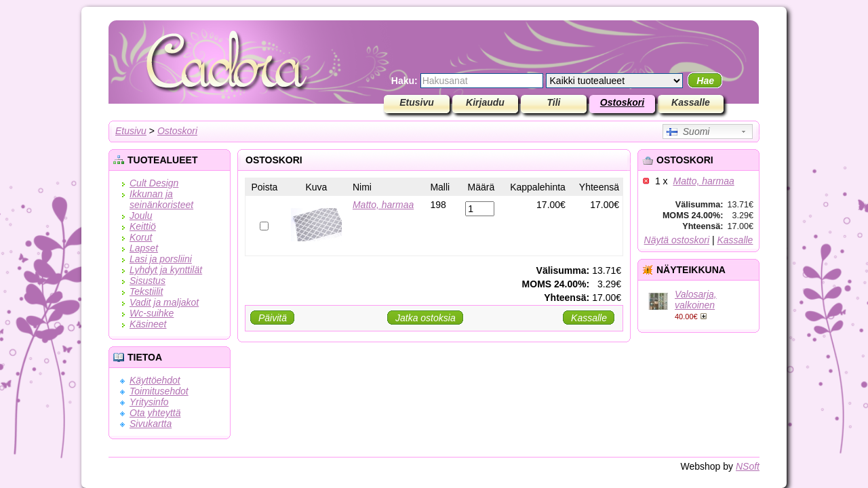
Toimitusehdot (159, 391)
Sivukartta (151, 424)
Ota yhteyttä (155, 413)
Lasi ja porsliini (161, 259)
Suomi (688, 131)
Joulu (141, 216)
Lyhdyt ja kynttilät (166, 270)
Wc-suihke (152, 313)
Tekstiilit (146, 291)
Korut (141, 237)
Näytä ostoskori (677, 240)
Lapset (144, 248)
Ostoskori (622, 102)
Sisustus (147, 281)
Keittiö (143, 226)
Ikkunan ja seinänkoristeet (161, 199)
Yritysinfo (149, 402)
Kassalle (691, 102)
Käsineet (148, 324)
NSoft (748, 466)
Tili (554, 102)
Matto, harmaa (703, 181)
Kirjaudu (485, 102)
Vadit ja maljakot (164, 302)
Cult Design (154, 183)
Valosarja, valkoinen (696, 300)
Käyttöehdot (155, 380)
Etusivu (417, 102)
